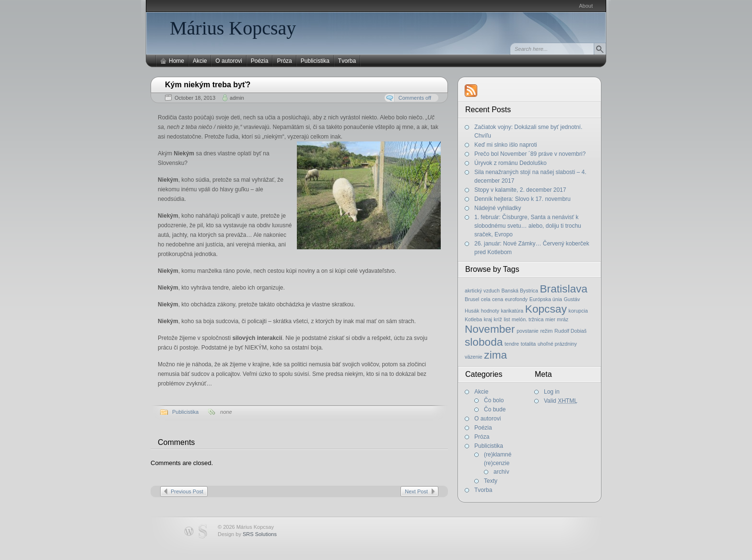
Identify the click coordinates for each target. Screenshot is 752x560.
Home (176, 61)
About (586, 6)
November (490, 329)
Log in (552, 392)
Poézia (260, 61)
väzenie (474, 357)
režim (546, 331)
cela (486, 299)
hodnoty (490, 311)
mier (550, 319)
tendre (512, 344)
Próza (284, 61)
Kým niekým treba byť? (208, 85)
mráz (563, 319)
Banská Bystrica (519, 291)
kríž (498, 319)
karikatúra (512, 311)
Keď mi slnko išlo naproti (506, 145)
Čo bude (495, 409)
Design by (247, 534)
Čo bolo (494, 400)
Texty (491, 481)
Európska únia (546, 299)
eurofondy (516, 299)
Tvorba (347, 61)
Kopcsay (546, 309)
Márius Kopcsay (233, 28)
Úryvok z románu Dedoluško (511, 163)
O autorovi (229, 61)
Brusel (472, 299)
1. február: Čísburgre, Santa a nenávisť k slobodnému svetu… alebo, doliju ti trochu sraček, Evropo (528, 226)
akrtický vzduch (482, 291)
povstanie (528, 331)
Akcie (200, 61)
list (507, 319)
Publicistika (315, 61)
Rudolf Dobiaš (570, 331)
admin (237, 98)
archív (501, 472)
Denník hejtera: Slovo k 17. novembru (523, 199)
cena (498, 299)
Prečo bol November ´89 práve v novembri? (530, 154)
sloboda (484, 342)
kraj (488, 319)
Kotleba (473, 319)
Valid (561, 401)
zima (495, 355)
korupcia (578, 311)
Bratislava (564, 289)
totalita (528, 344)
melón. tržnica (528, 319)
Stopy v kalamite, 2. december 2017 (520, 190)
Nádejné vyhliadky (498, 208)
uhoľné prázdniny (557, 344)
